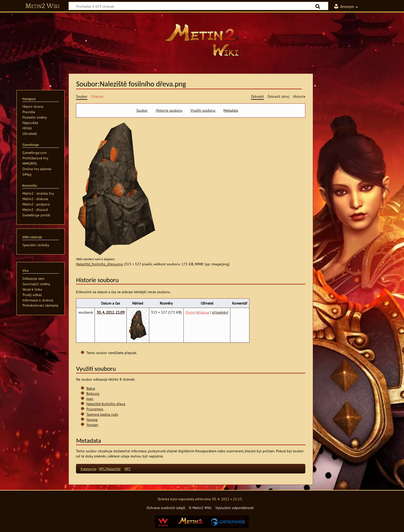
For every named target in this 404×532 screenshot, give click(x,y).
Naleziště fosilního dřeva (106, 404)
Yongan (92, 425)
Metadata (231, 110)
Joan (90, 399)
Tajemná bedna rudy (102, 414)
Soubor (142, 110)
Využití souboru (203, 110)
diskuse (203, 312)
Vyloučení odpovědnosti (235, 508)
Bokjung (93, 393)
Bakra (91, 388)
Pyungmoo (95, 409)
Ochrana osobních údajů (166, 508)
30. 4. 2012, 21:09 (111, 312)
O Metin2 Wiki (200, 508)
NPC (128, 469)
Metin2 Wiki (42, 6)
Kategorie (88, 469)
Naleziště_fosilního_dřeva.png (99, 264)
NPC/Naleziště (110, 469)
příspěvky (220, 312)
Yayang (92, 419)
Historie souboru (169, 110)
